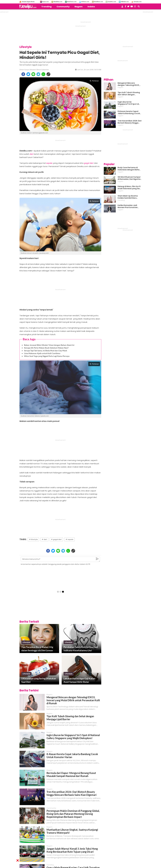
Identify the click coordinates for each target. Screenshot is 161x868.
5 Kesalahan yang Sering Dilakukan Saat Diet (39, 680)
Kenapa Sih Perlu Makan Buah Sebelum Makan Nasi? (46, 348)
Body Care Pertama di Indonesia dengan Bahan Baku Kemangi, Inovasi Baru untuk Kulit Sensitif (129, 169)
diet (32, 154)
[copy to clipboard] (48, 74)
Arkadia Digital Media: (28, 2)
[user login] (122, 7)
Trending (46, 7)
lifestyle (26, 642)
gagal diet (89, 163)
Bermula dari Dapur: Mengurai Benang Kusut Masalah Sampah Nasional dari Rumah (71, 774)
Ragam (79, 7)
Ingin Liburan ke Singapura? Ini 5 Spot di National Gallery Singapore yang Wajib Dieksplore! (73, 737)
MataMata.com (58, 2)
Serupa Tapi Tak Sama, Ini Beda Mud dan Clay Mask (46, 351)
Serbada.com (138, 2)
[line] (33, 74)
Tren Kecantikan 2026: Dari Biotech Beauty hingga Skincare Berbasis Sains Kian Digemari (72, 793)
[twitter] (28, 74)
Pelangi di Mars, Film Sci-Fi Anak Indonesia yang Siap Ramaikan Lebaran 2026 (129, 188)
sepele (49, 163)
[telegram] (38, 74)
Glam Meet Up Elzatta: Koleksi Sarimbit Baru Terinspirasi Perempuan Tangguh (128, 197)
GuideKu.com (112, 2)
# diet (44, 539)
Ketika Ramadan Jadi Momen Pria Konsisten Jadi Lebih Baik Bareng (128, 206)
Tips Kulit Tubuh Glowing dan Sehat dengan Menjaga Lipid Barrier (70, 718)
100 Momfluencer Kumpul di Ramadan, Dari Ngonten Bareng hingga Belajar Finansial (130, 178)
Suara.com (45, 2)
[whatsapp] (43, 74)
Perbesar (94, 81)
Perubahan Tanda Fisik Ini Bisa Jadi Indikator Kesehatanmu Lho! (81, 649)
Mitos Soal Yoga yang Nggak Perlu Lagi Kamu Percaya (47, 356)
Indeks (91, 7)
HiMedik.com (125, 2)
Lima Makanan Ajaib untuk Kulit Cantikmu (42, 353)
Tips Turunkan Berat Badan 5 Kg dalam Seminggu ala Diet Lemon (37, 649)
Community (63, 7)
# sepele (69, 539)
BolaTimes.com (72, 2)
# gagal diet (56, 539)
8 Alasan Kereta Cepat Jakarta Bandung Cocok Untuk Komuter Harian (129, 112)
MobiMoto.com (99, 2)
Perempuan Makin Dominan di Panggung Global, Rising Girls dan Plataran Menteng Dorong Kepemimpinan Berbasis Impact (73, 814)
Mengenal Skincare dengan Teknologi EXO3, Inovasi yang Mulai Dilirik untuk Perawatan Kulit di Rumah (73, 700)
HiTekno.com (85, 2)
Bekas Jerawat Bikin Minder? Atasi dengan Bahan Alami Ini (49, 345)
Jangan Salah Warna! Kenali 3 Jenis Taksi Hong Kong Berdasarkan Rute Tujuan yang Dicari (72, 850)
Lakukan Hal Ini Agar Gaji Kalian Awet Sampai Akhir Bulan (79, 680)
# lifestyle (33, 539)
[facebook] (23, 74)
